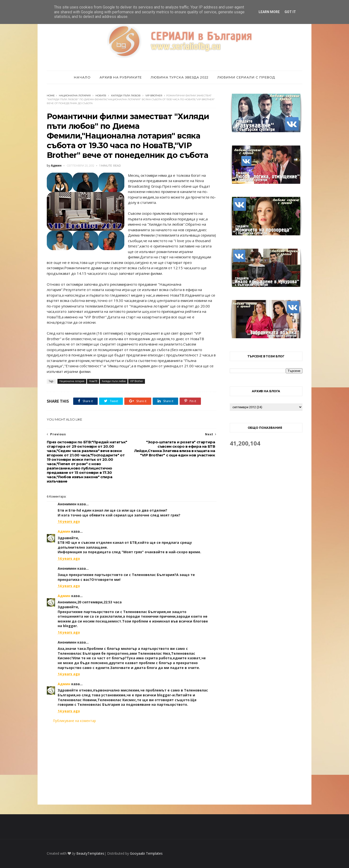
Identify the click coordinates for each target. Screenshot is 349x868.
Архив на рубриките (121, 77)
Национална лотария (75, 96)
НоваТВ (101, 96)
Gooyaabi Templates (146, 853)
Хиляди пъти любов (126, 96)
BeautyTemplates (90, 853)
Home (51, 96)
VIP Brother (154, 96)
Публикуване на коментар (74, 721)
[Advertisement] (132, 764)
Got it (290, 12)
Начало (82, 77)
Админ (64, 531)
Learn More (269, 12)
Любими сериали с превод (246, 77)
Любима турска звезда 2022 (180, 77)
